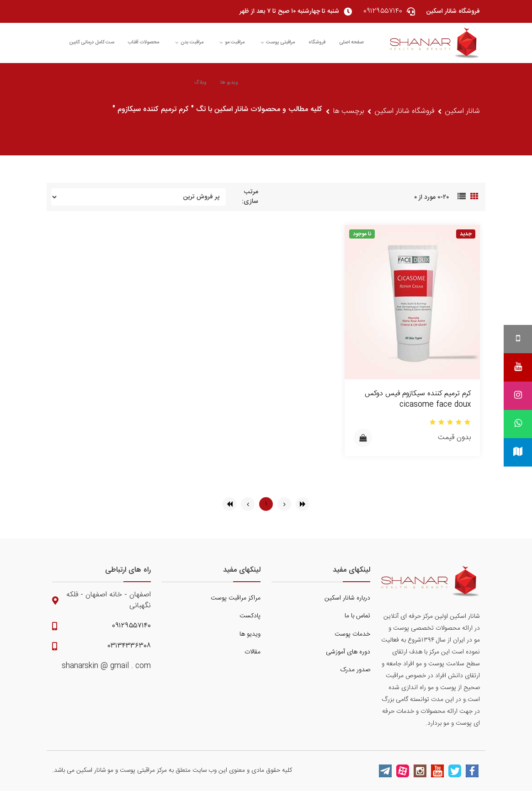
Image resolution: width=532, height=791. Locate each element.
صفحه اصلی (351, 42)
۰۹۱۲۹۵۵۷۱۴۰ (131, 626)
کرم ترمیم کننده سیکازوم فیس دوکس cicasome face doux (418, 399)
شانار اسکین (463, 111)
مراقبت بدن (189, 42)
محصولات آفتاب (144, 42)
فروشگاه (317, 42)
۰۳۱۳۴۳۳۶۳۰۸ (129, 646)
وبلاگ (200, 83)
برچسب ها (348, 111)
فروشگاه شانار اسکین (404, 111)
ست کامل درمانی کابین (92, 42)
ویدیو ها (229, 83)
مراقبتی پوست (278, 42)
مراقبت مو (232, 42)
